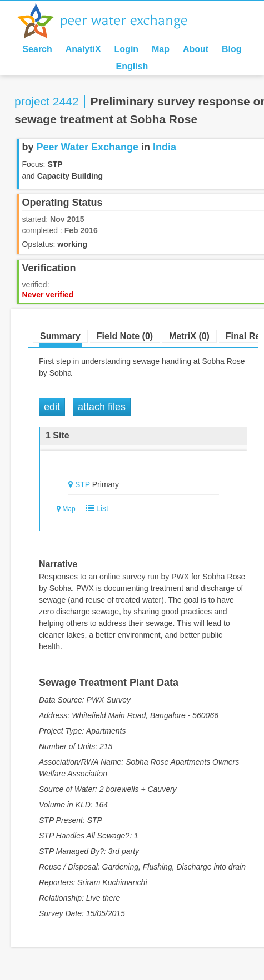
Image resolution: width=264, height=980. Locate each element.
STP (83, 484)
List (95, 508)
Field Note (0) (125, 336)
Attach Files (102, 407)
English (132, 66)
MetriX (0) (189, 336)
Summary (60, 336)
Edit (52, 407)
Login (127, 49)
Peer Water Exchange (111, 21)
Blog (232, 49)
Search (37, 49)
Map (161, 49)
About (196, 49)
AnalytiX (83, 49)
